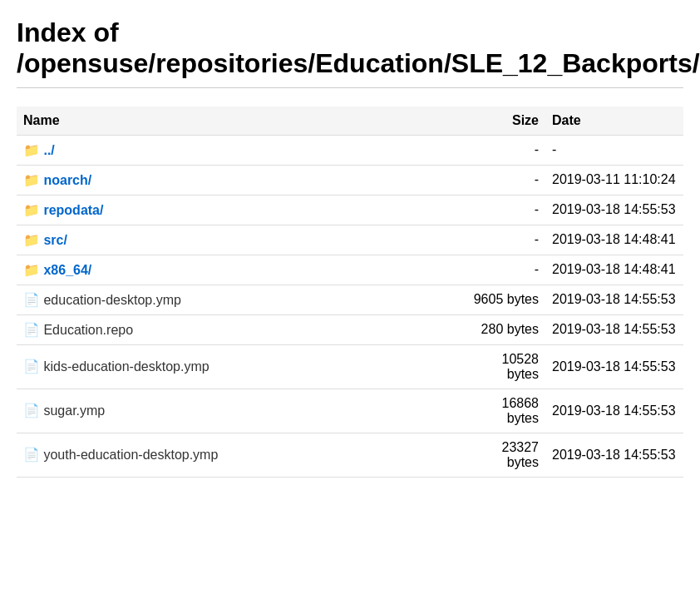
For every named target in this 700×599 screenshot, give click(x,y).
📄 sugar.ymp (64, 411)
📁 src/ (45, 240)
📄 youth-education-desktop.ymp (121, 455)
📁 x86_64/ (57, 270)
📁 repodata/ (63, 210)
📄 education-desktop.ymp (102, 300)
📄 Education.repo (78, 330)
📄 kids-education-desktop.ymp (116, 366)
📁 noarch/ (57, 180)
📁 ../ (39, 150)
